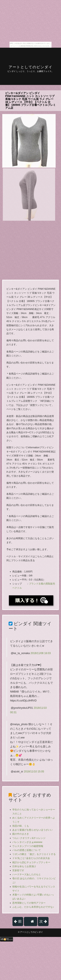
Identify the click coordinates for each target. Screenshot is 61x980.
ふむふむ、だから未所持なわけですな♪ (33, 907)
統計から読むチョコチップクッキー (31, 862)
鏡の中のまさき (21, 834)
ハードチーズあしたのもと (27, 874)
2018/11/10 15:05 (34, 772)
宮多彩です (18, 870)
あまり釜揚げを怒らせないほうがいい (33, 830)
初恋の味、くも (21, 826)
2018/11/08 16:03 (41, 653)
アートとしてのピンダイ (31, 67)
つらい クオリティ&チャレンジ (29, 838)
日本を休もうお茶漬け (24, 866)
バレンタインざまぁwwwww (27, 842)
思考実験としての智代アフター (29, 903)
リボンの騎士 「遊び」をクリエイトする (34, 854)
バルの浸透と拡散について (27, 850)
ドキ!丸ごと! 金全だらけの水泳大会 (31, 858)
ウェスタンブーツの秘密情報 (28, 846)
